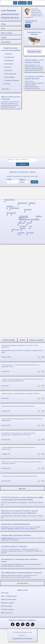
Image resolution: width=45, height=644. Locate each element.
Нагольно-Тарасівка (12, 80)
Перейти (34, 182)
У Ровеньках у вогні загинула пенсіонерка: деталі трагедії (19, 477)
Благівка (8, 67)
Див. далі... (22, 635)
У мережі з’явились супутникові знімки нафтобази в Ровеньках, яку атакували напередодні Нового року (22, 381)
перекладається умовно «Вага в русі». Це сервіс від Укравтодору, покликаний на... (22, 538)
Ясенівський (10, 57)
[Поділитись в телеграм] (18, 625)
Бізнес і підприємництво (9, 597)
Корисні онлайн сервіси (9, 600)
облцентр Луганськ (10, 18)
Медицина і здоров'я (8, 603)
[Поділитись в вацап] (33, 625)
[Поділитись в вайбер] (23, 625)
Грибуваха (9, 70)
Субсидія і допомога (8, 610)
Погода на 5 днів (34, 52)
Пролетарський (11, 74)
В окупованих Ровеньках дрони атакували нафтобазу (18, 407)
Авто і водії (5, 593)
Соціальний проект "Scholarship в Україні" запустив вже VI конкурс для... (22, 515)
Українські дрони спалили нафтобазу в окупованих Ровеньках (21, 394)
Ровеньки (9, 54)
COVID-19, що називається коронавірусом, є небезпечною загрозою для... (22, 501)
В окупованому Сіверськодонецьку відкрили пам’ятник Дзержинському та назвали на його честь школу (19, 435)
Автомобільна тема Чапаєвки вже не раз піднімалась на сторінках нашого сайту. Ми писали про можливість (11, 102)
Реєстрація (22, 3)
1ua (15, 3)
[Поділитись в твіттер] (28, 625)
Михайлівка (9, 60)
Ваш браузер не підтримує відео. (22, 193)
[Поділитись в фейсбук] (13, 625)
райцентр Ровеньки (10, 14)
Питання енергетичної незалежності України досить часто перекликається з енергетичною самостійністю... (22, 575)
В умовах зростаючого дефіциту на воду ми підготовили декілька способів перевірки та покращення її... (22, 563)
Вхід (30, 3)
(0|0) (43, 358)
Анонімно (23, 165)
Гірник (8, 84)
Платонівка (9, 64)
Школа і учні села (7, 613)
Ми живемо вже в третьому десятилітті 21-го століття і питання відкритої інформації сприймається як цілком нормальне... (22, 527)
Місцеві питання (6, 607)
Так (28, 26)
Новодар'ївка (10, 77)
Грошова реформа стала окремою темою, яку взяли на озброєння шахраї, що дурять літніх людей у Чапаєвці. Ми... (34, 65)
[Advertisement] (22, 134)
